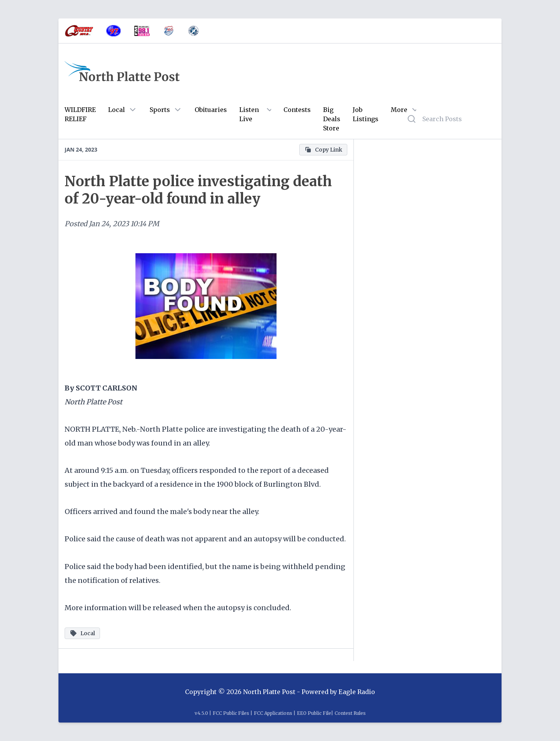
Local (117, 110)
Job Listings (366, 114)
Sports (160, 110)
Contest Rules (350, 713)
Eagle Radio (357, 692)
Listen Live (249, 114)
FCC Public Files (231, 713)
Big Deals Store (332, 119)
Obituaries (211, 110)
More (399, 110)
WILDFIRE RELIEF (80, 114)
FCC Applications (273, 713)
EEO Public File (314, 713)
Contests (297, 110)
